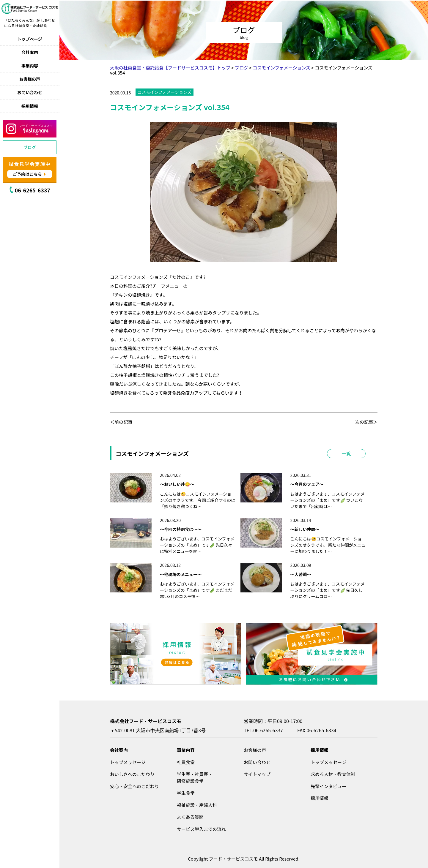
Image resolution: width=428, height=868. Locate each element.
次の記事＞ (366, 422)
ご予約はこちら (27, 174)
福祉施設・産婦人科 (197, 805)
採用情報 (30, 106)
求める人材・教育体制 (333, 774)
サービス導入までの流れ (201, 829)
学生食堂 (186, 793)
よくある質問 (190, 817)
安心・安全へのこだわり (134, 786)
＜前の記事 (121, 422)
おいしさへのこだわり (132, 774)
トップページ (30, 39)
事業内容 (30, 66)
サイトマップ (257, 774)
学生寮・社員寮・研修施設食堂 (195, 777)
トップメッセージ (128, 762)
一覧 (346, 453)
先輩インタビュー (328, 786)
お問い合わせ (30, 92)
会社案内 (30, 52)
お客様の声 (30, 79)
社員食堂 (186, 762)
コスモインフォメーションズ (165, 92)
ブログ (30, 147)
